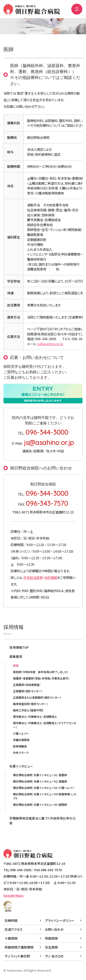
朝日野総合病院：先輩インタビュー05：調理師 (40, 805)
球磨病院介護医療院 (19, 947)
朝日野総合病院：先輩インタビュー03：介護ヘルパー (44, 788)
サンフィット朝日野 (17, 956)
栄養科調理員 (21, 740)
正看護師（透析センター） (28, 691)
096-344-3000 (47, 432)
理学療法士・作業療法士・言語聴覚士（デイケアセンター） (44, 725)
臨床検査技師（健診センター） (31, 704)
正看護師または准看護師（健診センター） (37, 697)
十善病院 (11, 938)
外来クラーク (21, 753)
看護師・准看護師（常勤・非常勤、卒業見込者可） (41, 678)
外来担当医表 (33, 577)
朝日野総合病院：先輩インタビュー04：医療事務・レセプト (45, 796)
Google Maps (13, 895)
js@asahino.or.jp (50, 344)
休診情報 (51, 577)
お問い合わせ (54, 929)
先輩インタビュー (21, 766)
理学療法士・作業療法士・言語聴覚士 (35, 717)
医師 (16, 665)
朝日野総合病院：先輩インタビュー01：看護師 (40, 775)
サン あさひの (54, 956)
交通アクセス (14, 929)
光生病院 (51, 947)
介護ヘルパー (21, 733)
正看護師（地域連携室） (27, 685)
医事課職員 (20, 746)
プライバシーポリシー (60, 920)
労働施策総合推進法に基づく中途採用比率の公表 (43, 820)
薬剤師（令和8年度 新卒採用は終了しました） (41, 672)
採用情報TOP (19, 647)
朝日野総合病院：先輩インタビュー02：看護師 (40, 781)
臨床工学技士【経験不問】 (28, 710)
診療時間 (11, 920)
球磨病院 (51, 938)
